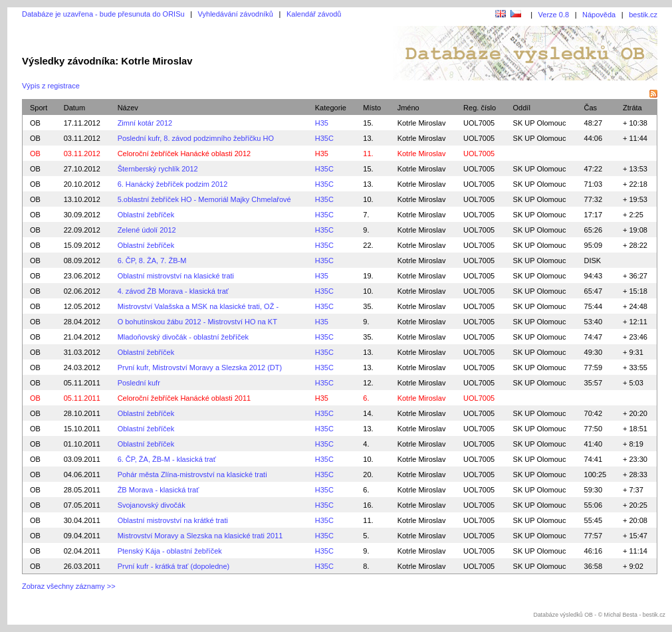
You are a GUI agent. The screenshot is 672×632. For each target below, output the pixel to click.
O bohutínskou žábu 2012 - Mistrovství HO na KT (197, 322)
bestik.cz (643, 15)
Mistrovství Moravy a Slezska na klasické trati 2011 (200, 536)
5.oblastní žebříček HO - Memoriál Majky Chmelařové (204, 199)
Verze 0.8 (554, 15)
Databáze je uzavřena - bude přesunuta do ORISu (103, 14)
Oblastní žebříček (146, 215)
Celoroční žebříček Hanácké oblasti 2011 (184, 398)
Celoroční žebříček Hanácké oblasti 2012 (184, 154)
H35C (324, 138)
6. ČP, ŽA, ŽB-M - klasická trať (167, 459)
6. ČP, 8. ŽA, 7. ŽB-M (152, 261)
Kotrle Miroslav (422, 123)
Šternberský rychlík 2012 (158, 169)
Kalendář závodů (314, 14)
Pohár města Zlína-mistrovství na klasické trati (192, 474)
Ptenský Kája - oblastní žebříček (170, 551)
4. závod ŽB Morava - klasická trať (173, 291)
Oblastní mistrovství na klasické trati (176, 276)
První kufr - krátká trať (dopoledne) (174, 566)
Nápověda (599, 15)
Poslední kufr (139, 383)
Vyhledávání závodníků (236, 14)
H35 (322, 123)
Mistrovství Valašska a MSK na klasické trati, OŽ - (198, 306)
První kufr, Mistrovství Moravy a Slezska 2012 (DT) (200, 368)
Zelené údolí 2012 (147, 230)
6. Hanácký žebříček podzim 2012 (173, 184)
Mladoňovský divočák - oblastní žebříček (183, 337)
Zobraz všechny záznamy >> (69, 586)
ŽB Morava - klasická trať (159, 490)
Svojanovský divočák (152, 505)
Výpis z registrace (51, 86)
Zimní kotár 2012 (145, 123)
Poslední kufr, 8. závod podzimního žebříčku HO (196, 138)
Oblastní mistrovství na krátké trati (173, 520)
